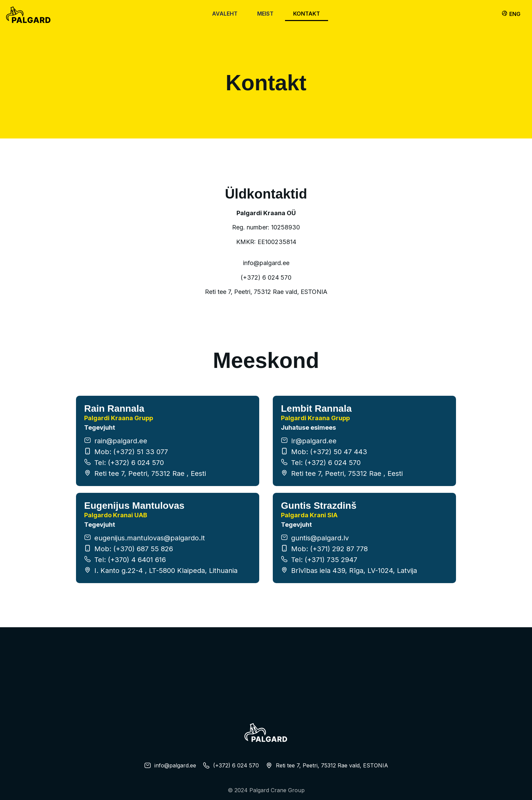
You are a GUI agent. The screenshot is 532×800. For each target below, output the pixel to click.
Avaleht (225, 14)
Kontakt (307, 14)
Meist (265, 14)
